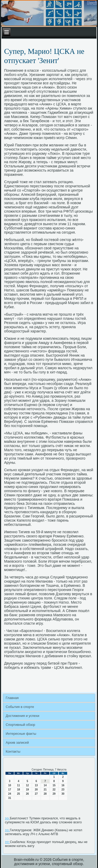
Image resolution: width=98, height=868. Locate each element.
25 (18, 794)
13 (36, 785)
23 (63, 790)
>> (7, 818)
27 (36, 794)
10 (10, 785)
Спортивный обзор (21, 725)
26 (27, 794)
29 (54, 794)
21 (45, 790)
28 (45, 794)
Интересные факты (21, 734)
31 (10, 798)
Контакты (13, 751)
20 (36, 790)
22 (54, 790)
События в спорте (20, 707)
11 (18, 785)
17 (10, 790)
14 (45, 785)
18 (18, 790)
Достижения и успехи (22, 716)
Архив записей (17, 743)
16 (63, 785)
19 (27, 790)
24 (10, 794)
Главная (12, 698)
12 (27, 785)
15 (54, 785)
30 (63, 794)
